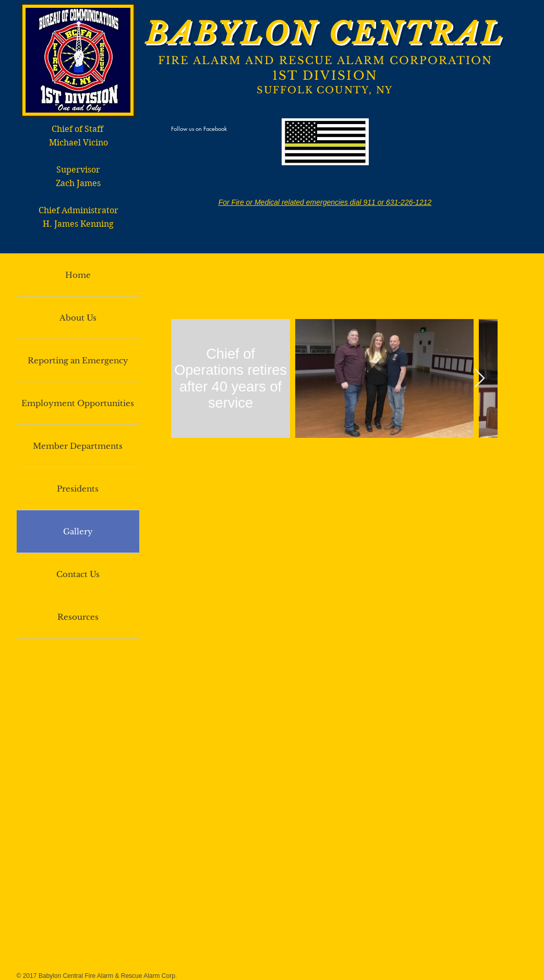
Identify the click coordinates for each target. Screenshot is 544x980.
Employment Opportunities (78, 403)
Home (78, 275)
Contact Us (78, 574)
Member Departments (78, 446)
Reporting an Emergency (78, 360)
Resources (78, 617)
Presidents (78, 489)
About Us (78, 318)
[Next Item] (480, 379)
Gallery (78, 531)
